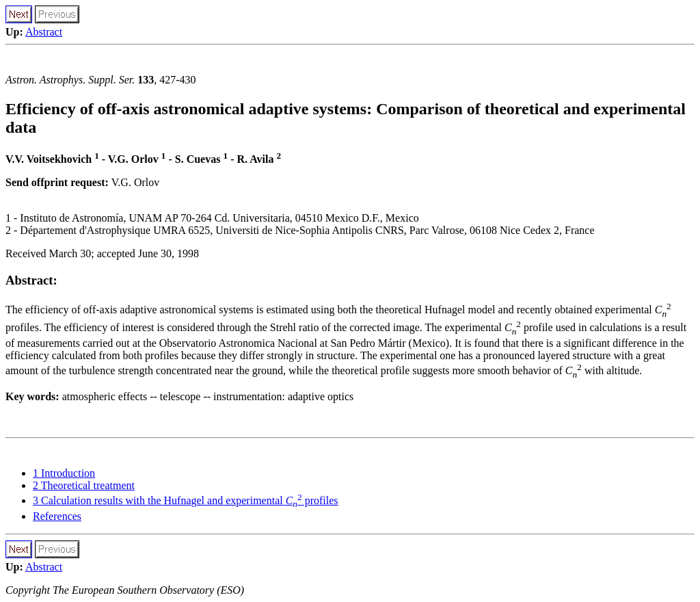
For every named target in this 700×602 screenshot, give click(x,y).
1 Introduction (64, 473)
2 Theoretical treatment (84, 485)
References (57, 516)
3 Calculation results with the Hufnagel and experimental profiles (186, 500)
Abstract (44, 32)
